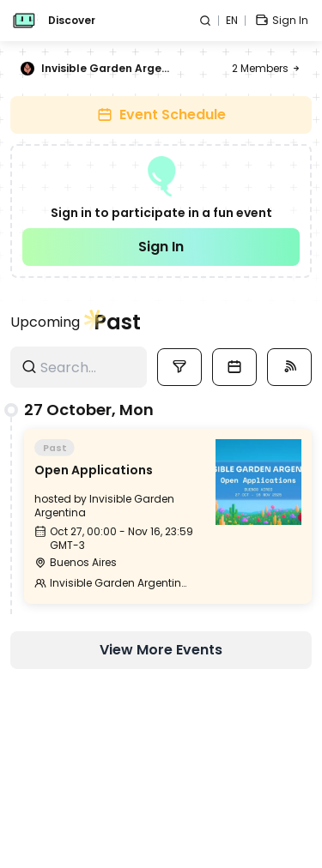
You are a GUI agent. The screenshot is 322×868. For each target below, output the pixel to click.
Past (117, 322)
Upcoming (45, 322)
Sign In (161, 247)
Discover (72, 21)
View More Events (161, 650)
